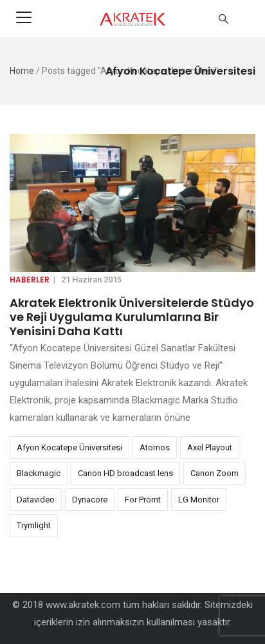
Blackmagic (39, 473)
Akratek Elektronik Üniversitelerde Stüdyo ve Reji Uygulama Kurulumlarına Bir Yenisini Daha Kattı (132, 317)
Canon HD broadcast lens (125, 473)
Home (22, 71)
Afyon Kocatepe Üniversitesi (69, 447)
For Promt (143, 500)
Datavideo (36, 500)
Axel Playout (210, 447)
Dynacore (90, 500)
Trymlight (34, 525)
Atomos (155, 447)
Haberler (30, 280)
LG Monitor (199, 500)
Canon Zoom (215, 473)
